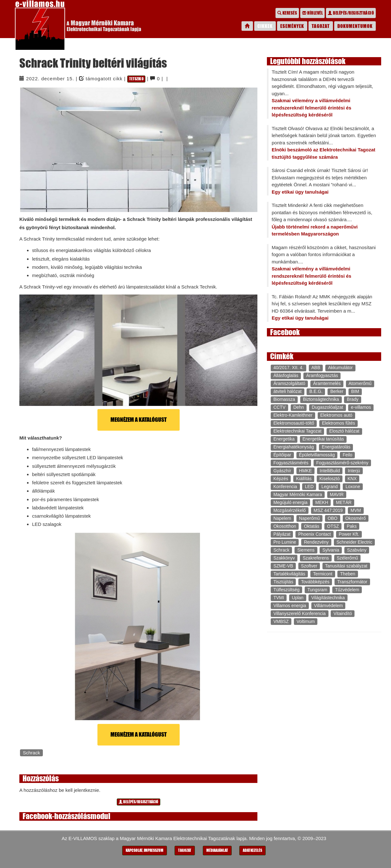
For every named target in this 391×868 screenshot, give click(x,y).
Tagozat (321, 26)
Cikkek (265, 26)
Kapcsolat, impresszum (145, 850)
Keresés (287, 13)
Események (292, 26)
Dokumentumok (355, 26)
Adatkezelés (252, 850)
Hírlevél (312, 13)
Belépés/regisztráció (351, 13)
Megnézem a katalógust (139, 420)
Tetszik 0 (136, 79)
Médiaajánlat (217, 850)
